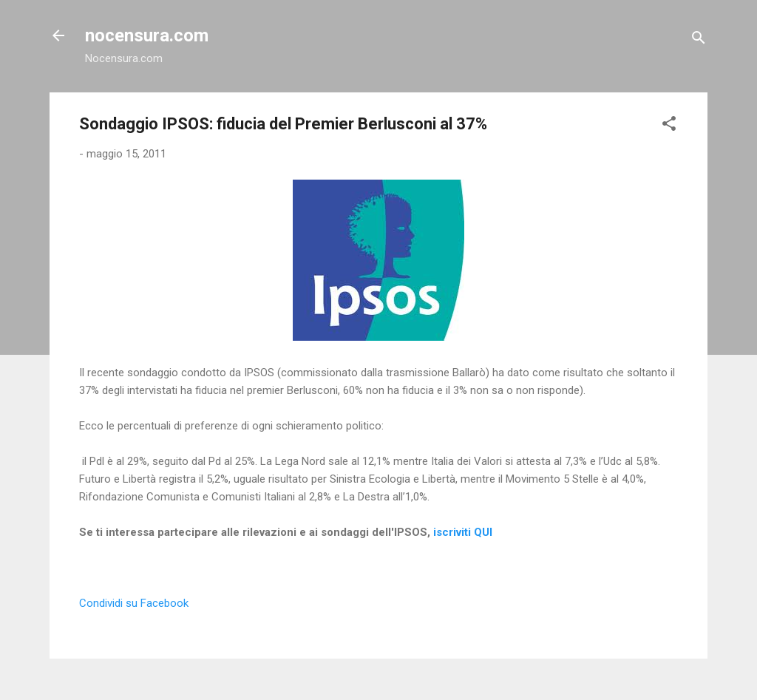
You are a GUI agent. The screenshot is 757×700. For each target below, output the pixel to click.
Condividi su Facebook (134, 603)
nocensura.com (147, 35)
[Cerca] (699, 40)
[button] (669, 126)
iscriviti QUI (463, 532)
